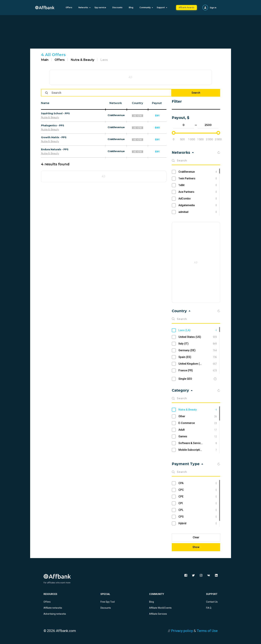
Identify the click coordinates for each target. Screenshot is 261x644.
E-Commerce (198, 423)
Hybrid (198, 523)
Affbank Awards (187, 7)
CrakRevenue (116, 115)
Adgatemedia (198, 205)
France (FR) (198, 370)
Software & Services (198, 443)
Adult (198, 430)
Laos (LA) (198, 330)
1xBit (198, 185)
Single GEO (185, 379)
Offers (69, 7)
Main (45, 60)
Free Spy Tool (108, 602)
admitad (198, 212)
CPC (198, 490)
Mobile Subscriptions (198, 450)
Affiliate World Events (160, 608)
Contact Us (212, 602)
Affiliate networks (53, 608)
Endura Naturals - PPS (55, 149)
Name (45, 103)
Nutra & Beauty (82, 60)
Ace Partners (198, 192)
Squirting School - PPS (55, 113)
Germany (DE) (198, 350)
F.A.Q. (209, 608)
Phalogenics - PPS (53, 125)
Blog (131, 7)
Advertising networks (55, 614)
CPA (198, 483)
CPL (198, 510)
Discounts (117, 7)
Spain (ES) (198, 357)
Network (116, 103)
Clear (196, 537)
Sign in (213, 8)
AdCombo (198, 199)
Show (196, 547)
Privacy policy (182, 631)
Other (198, 416)
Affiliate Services (158, 614)
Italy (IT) (198, 344)
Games (198, 436)
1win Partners (198, 179)
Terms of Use (207, 631)
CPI (198, 503)
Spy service (100, 7)
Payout (157, 103)
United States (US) (198, 337)
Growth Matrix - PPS (54, 137)
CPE (198, 497)
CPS (198, 517)
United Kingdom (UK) (198, 364)
